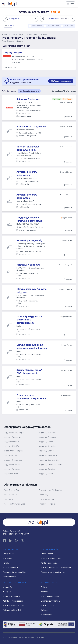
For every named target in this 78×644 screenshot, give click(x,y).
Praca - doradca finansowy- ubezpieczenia (31, 397)
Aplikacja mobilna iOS (12, 610)
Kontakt (44, 592)
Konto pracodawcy (49, 563)
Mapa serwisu (47, 615)
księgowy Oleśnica (47, 469)
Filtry (8, 26)
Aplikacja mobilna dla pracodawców (56, 567)
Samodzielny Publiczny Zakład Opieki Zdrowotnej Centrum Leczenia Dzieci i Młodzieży (31, 246)
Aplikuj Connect (47, 605)
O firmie (44, 587)
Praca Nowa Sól (11, 495)
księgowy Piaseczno (48, 437)
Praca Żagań (9, 499)
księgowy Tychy (46, 442)
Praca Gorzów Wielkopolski (51, 490)
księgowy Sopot (46, 474)
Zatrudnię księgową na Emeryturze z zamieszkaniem (29, 320)
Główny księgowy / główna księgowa (32, 291)
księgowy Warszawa (48, 432)
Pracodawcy (8, 558)
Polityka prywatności (50, 596)
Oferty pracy (8, 554)
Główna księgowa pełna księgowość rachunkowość (32, 346)
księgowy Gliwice (11, 474)
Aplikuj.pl (5, 34)
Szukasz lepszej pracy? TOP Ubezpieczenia (29, 372)
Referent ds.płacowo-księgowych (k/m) (29, 148)
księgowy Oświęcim (12, 464)
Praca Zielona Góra (12, 490)
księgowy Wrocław (12, 469)
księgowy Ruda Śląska (13, 451)
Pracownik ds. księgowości (31, 127)
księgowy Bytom (11, 455)
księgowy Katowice (47, 446)
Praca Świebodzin (47, 499)
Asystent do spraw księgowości (27, 173)
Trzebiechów (32, 34)
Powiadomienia (9, 577)
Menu (70, 4)
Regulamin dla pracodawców (53, 572)
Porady (6, 563)
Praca (13, 34)
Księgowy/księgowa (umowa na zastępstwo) (30, 219)
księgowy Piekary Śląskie (14, 432)
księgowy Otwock (11, 442)
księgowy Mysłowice (48, 455)
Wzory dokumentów (11, 596)
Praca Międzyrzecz (47, 504)
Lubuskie (21, 34)
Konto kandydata (10, 567)
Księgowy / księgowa (13, 53)
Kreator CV (7, 587)
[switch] (61, 81)
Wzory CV (7, 592)
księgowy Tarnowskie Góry (50, 464)
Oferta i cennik (47, 554)
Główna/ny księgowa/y (29, 240)
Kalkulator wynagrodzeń (13, 601)
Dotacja (44, 610)
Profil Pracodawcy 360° (51, 558)
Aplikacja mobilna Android (14, 605)
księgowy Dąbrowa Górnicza (51, 460)
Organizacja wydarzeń (50, 601)
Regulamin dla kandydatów (14, 572)
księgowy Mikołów (12, 446)
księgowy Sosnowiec (13, 460)
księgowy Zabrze (46, 451)
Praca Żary (44, 495)
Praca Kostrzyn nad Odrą (14, 504)
